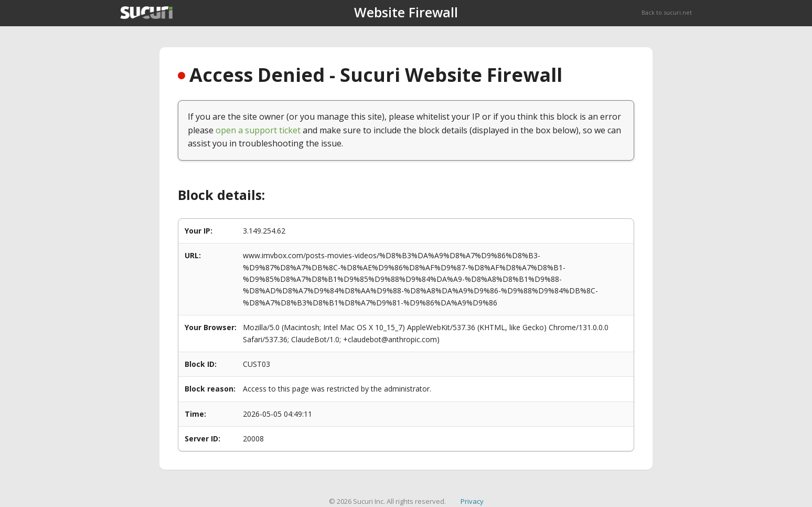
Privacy (472, 501)
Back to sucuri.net (667, 12)
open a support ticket (258, 130)
